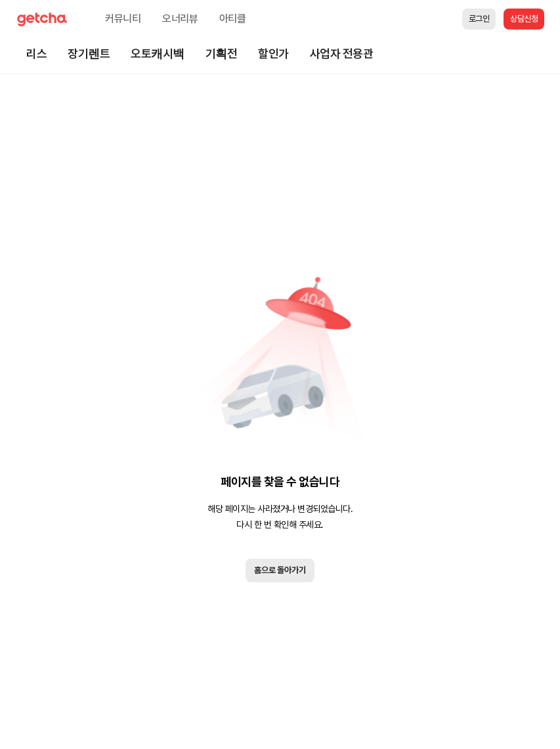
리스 (36, 53)
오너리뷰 (180, 19)
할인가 (273, 53)
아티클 (233, 19)
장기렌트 (89, 53)
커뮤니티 (123, 19)
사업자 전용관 (342, 53)
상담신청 (524, 19)
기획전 (222, 53)
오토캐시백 (158, 53)
